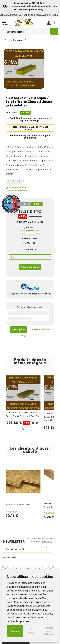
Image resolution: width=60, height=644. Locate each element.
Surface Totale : (30, 238)
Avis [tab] (23, 336)
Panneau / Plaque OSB (18, 505)
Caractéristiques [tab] (41, 329)
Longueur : (30, 250)
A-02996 (25, 113)
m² (35, 243)
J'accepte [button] (15, 631)
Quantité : (29, 228)
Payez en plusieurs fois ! (30, 307)
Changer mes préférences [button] (49, 631)
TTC (37, 204)
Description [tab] (18, 329)
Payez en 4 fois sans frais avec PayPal (30, 294)
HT (24, 204)
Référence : (12, 113)
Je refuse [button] (31, 631)
